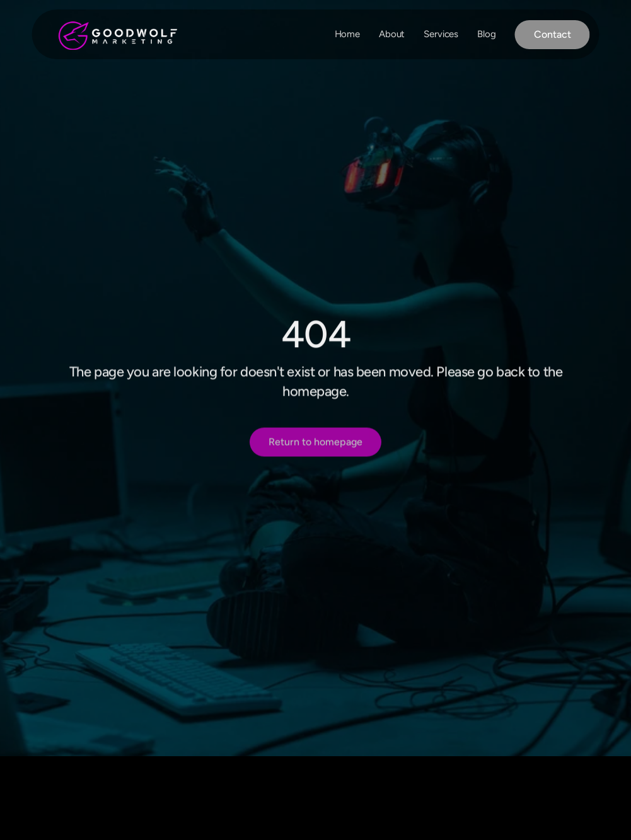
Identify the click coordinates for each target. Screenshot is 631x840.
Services (441, 34)
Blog (486, 34)
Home (347, 34)
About (392, 34)
